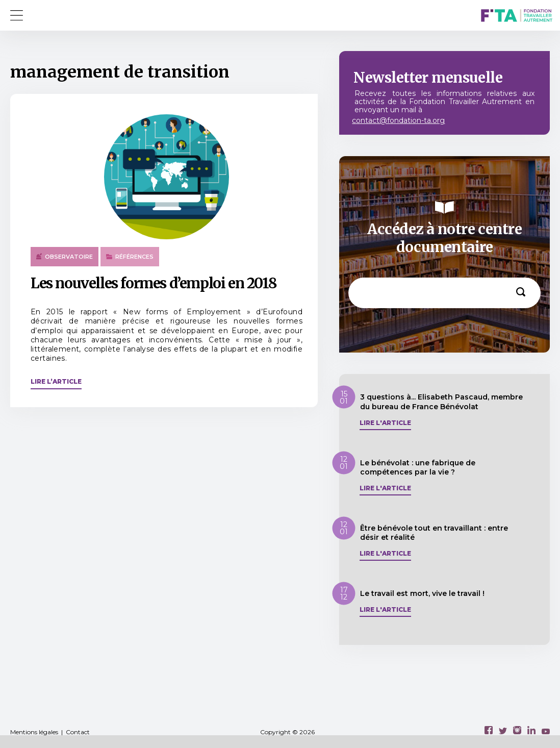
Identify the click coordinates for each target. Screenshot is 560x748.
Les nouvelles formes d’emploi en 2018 (154, 283)
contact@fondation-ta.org (398, 120)
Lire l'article (385, 423)
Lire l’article (56, 381)
